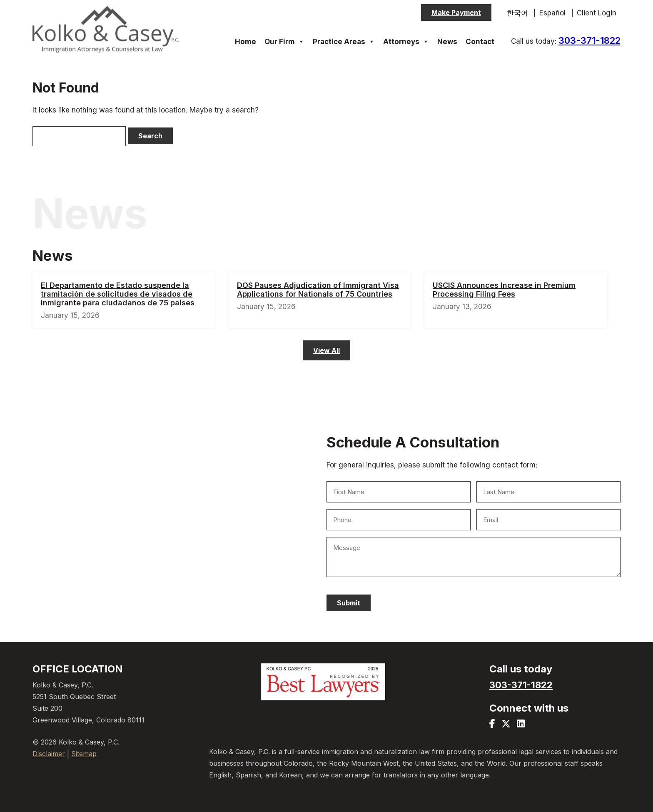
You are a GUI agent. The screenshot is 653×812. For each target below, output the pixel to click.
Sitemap (84, 754)
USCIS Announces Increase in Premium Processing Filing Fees (504, 290)
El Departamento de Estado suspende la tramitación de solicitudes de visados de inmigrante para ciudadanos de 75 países (118, 294)
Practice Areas (344, 42)
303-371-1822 (589, 40)
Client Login (597, 13)
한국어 (517, 13)
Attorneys (406, 42)
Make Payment (456, 12)
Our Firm (284, 42)
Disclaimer (49, 754)
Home (245, 42)
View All (326, 350)
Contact (480, 42)
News (447, 42)
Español (552, 13)
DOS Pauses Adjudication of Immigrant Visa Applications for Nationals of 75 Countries (318, 290)
